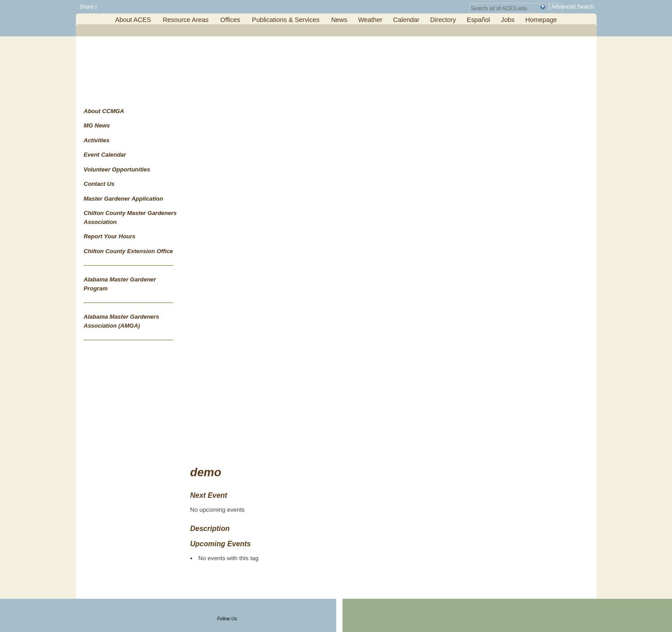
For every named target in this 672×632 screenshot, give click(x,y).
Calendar (406, 20)
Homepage (541, 20)
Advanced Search (573, 7)
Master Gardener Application (123, 199)
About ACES (133, 20)
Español (479, 20)
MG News (97, 125)
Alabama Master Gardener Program (120, 284)
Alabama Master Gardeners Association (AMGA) (121, 321)
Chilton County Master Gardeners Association (130, 217)
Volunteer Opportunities (117, 169)
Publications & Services (285, 20)
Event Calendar (105, 155)
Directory (443, 20)
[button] (543, 7)
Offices (231, 20)
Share (86, 7)
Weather (370, 20)
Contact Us (99, 184)
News (339, 20)
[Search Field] (516, 8)
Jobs (508, 20)
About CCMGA (104, 111)
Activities (97, 140)
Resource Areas (185, 20)
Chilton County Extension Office (128, 251)
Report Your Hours (110, 236)
